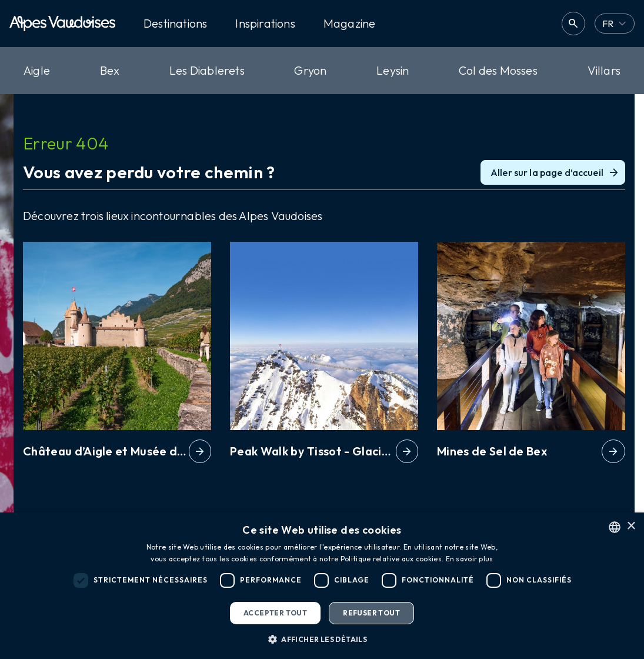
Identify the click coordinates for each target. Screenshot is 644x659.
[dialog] (322, 586)
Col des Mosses (498, 70)
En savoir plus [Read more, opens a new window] (470, 559)
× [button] (631, 526)
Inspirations (265, 24)
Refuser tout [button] (371, 613)
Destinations (175, 24)
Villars (604, 70)
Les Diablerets (207, 70)
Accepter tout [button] (275, 613)
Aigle (37, 70)
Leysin (393, 70)
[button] (322, 639)
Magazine (350, 24)
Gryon (310, 70)
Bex (110, 70)
